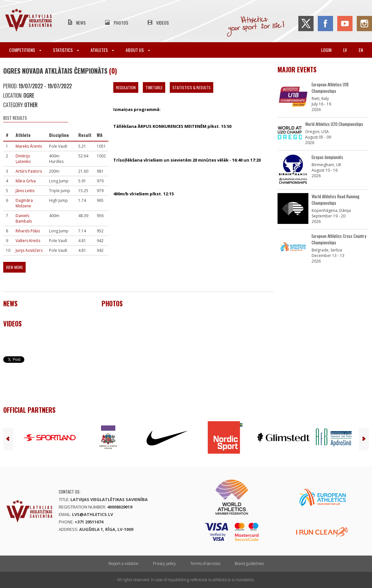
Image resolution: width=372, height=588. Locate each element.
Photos (121, 23)
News (81, 23)
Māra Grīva (26, 181)
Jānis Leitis (25, 191)
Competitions (25, 50)
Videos (162, 23)
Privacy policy (164, 563)
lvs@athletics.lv (93, 514)
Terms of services (205, 563)
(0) (113, 71)
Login (326, 50)
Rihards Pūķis (28, 231)
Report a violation (124, 563)
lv (345, 50)
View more (14, 267)
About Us (138, 50)
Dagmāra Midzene (24, 203)
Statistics (66, 50)
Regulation (126, 87)
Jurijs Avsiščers (29, 250)
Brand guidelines (249, 563)
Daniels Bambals (24, 218)
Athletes (102, 50)
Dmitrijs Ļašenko (23, 159)
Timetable (154, 87)
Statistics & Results (192, 87)
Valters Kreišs (28, 241)
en (361, 50)
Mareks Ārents (29, 146)
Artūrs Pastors (29, 171)
